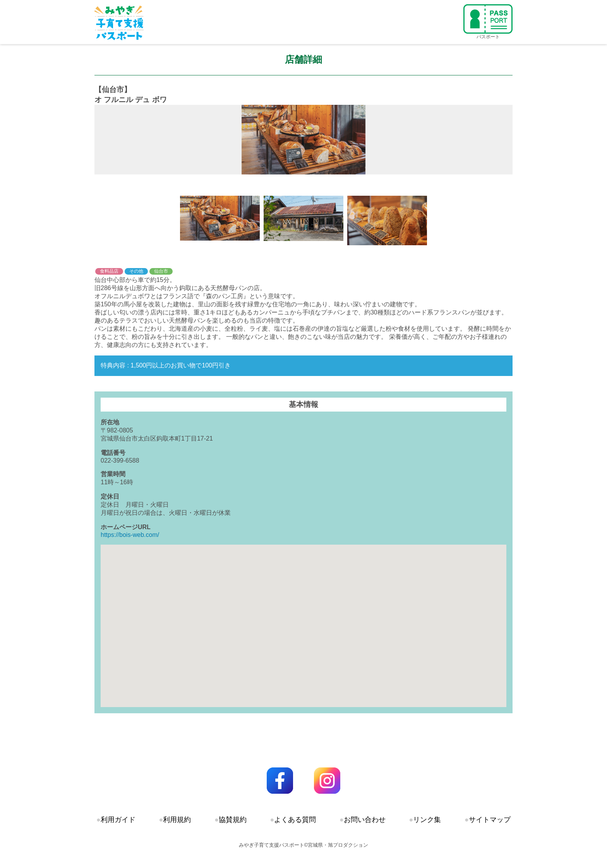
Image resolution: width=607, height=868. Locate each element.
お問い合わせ (365, 820)
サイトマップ (490, 820)
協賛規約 (233, 820)
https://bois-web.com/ (130, 535)
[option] (303, 140)
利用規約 (177, 820)
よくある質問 (295, 820)
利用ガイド (118, 820)
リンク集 (427, 820)
